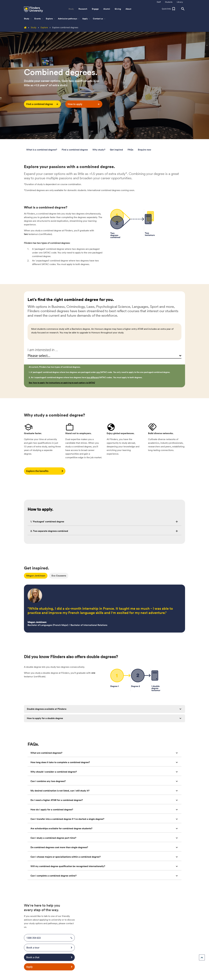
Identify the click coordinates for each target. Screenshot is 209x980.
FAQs (130, 150)
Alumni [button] (107, 9)
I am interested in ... (43, 350)
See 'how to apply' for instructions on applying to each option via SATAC (62, 383)
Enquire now (144, 150)
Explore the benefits (45, 471)
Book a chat (49, 957)
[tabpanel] (105, 607)
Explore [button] (51, 19)
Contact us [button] (99, 19)
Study (31, 27)
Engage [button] (95, 9)
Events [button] (39, 19)
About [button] (128, 9)
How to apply (84, 104)
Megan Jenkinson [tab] (36, 576)
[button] (169, 9)
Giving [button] (118, 9)
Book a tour (49, 948)
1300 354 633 (49, 938)
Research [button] (83, 9)
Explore (42, 27)
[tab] (105, 522)
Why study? (99, 150)
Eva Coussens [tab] (59, 576)
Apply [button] (86, 19)
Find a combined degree (42, 104)
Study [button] (71, 9)
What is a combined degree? (42, 150)
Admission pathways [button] (69, 19)
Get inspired (116, 150)
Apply (49, 967)
